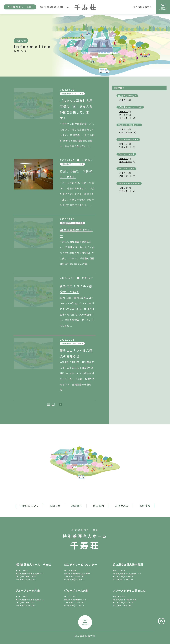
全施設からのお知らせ (127, 96)
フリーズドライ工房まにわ (129, 183)
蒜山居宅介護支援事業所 (128, 139)
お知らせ (124, 100)
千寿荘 (85, 545)
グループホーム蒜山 (126, 154)
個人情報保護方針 (143, 7)
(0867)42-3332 (76, 602)
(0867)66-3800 (28, 576)
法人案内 (98, 506)
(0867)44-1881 (125, 602)
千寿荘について (29, 506)
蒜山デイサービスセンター (129, 125)
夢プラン (124, 115)
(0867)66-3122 (76, 576)
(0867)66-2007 (28, 602)
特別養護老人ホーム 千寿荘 (72, 94)
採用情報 (145, 506)
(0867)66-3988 (125, 576)
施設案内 (77, 506)
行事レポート (126, 118)
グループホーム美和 (126, 169)
